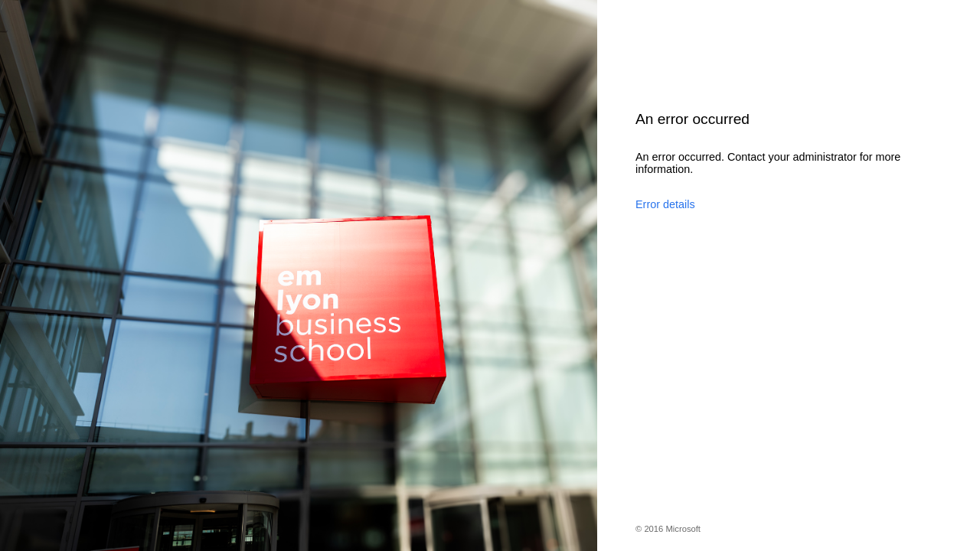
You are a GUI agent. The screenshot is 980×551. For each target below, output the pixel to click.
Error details (665, 204)
